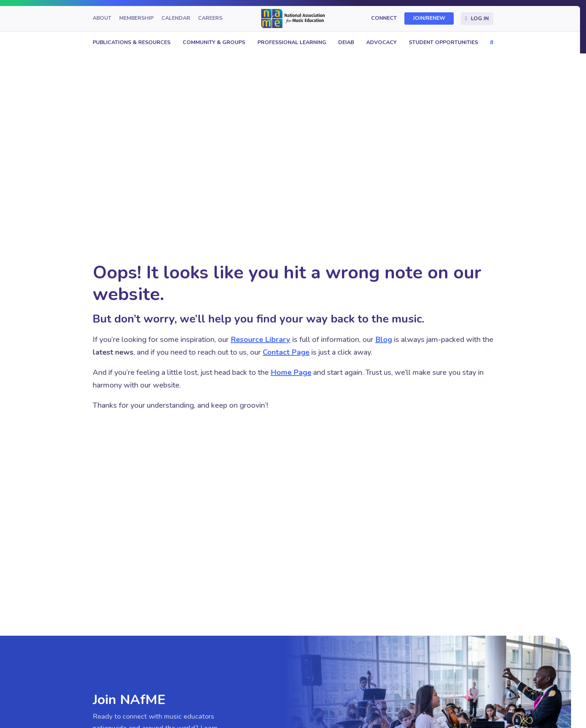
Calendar (176, 18)
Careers (210, 18)
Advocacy (381, 42)
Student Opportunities (443, 42)
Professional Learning (292, 42)
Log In (480, 18)
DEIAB (346, 42)
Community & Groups (214, 42)
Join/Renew (429, 18)
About (102, 18)
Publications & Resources (132, 42)
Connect (384, 18)
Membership (136, 18)
